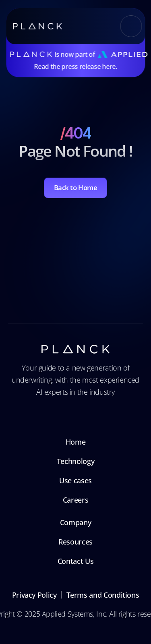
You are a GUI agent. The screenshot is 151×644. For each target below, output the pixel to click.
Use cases (75, 480)
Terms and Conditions (103, 595)
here (109, 66)
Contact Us (75, 561)
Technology (75, 461)
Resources (75, 542)
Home (76, 442)
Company (75, 522)
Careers (75, 500)
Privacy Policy (34, 595)
